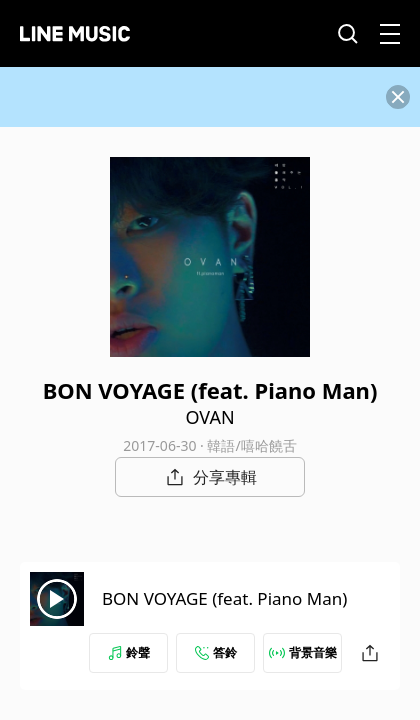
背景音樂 (303, 652)
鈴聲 (129, 652)
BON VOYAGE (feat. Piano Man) (224, 598)
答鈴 (216, 652)
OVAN (209, 417)
